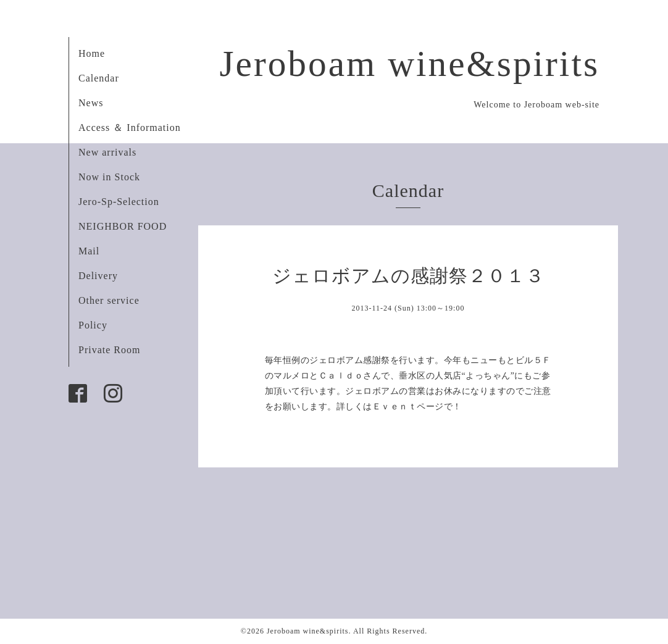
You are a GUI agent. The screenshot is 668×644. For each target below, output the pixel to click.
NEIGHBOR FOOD (123, 226)
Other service (109, 300)
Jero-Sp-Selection (119, 202)
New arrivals (107, 152)
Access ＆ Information (130, 128)
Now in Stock (109, 177)
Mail (89, 251)
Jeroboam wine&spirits (409, 64)
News (91, 103)
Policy (93, 325)
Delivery (98, 276)
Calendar (99, 78)
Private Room (109, 350)
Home (92, 53)
